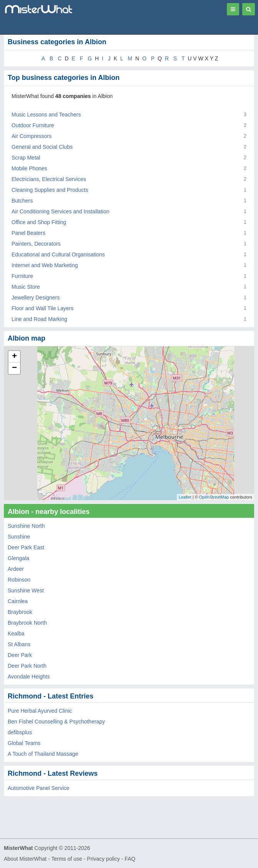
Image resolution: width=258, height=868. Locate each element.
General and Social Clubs (42, 147)
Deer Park (20, 655)
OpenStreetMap (214, 497)
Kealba (16, 634)
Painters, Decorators (36, 244)
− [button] (14, 368)
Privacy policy (103, 859)
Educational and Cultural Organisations (58, 254)
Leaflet (185, 497)
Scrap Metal (26, 158)
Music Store (26, 287)
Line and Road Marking (39, 319)
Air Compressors (32, 136)
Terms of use (67, 859)
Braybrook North (27, 623)
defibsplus (20, 732)
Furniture (22, 276)
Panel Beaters (28, 233)
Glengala (18, 558)
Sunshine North (26, 526)
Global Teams (24, 743)
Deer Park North (27, 666)
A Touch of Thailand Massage (43, 754)
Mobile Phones (29, 168)
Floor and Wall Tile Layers (42, 308)
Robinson (19, 580)
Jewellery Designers (36, 298)
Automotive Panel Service (38, 788)
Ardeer (16, 569)
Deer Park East (26, 547)
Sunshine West (26, 590)
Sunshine (19, 537)
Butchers (22, 201)
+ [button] (14, 357)
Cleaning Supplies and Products (50, 190)
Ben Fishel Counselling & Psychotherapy (56, 722)
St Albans (19, 644)
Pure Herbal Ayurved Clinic (40, 711)
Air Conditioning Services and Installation (60, 211)
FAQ (130, 859)
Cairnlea (18, 601)
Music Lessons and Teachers (46, 115)
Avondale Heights (29, 677)
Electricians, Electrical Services (49, 179)
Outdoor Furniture (33, 125)
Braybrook (20, 612)
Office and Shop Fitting (39, 222)
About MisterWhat (25, 859)
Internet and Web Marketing (45, 265)
